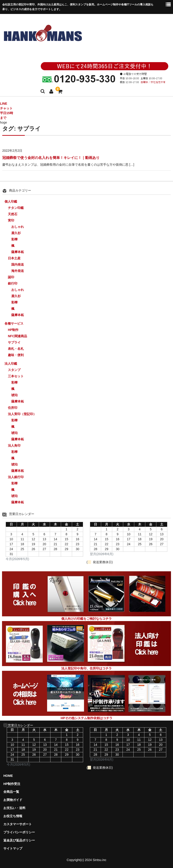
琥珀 (14, 395)
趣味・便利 (16, 355)
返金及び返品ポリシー (19, 840)
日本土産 (14, 258)
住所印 (13, 408)
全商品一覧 (11, 792)
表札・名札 (16, 349)
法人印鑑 (11, 364)
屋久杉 (16, 233)
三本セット (16, 376)
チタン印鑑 (16, 208)
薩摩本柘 (18, 252)
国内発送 (18, 264)
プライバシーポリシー (19, 832)
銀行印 (13, 283)
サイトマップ (13, 848)
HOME (8, 776)
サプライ (14, 342)
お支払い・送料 (14, 808)
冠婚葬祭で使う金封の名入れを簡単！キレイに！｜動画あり (51, 158)
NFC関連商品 (17, 336)
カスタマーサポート (18, 824)
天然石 (13, 214)
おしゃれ (18, 227)
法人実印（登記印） (22, 414)
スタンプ (14, 370)
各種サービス (14, 323)
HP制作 (13, 330)
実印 (11, 220)
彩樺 (14, 239)
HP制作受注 (12, 784)
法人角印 (14, 445)
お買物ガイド (13, 800)
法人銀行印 (16, 477)
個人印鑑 (11, 201)
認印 (11, 277)
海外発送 (18, 271)
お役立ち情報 (13, 816)
